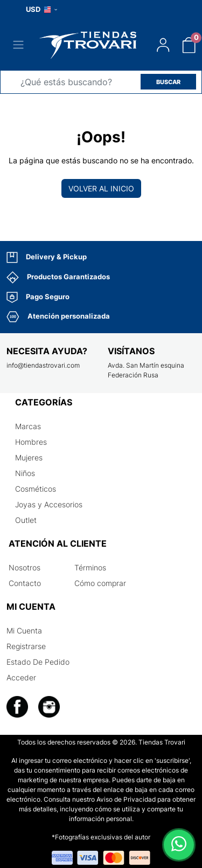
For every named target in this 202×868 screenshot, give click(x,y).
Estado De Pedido (38, 662)
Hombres (31, 442)
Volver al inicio (101, 188)
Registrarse (26, 646)
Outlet (26, 520)
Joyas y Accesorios (49, 504)
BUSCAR (168, 82)
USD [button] (41, 9)
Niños (25, 473)
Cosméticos (36, 489)
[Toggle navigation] (18, 45)
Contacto (25, 583)
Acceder (21, 677)
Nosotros (25, 567)
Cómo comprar (100, 583)
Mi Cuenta (24, 631)
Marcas (28, 426)
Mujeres (29, 457)
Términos (90, 567)
